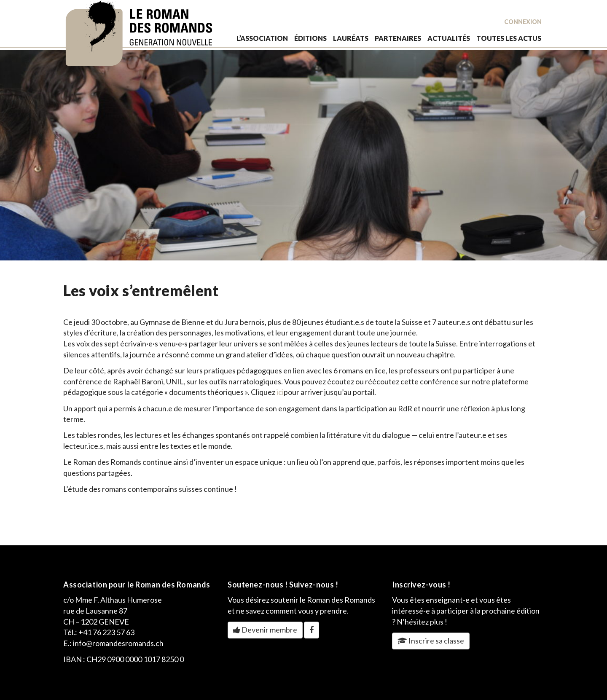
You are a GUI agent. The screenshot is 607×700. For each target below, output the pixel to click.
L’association (262, 38)
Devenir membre (265, 630)
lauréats (351, 38)
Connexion (523, 22)
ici (280, 392)
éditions (310, 38)
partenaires (398, 38)
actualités (449, 38)
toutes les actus (509, 38)
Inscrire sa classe (431, 641)
